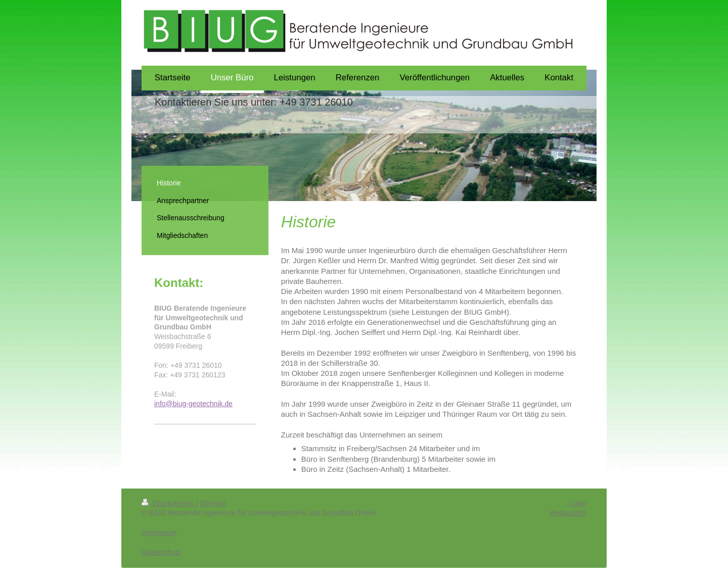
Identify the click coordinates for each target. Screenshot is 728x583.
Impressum (159, 532)
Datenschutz (161, 552)
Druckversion (169, 503)
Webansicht (568, 513)
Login (578, 503)
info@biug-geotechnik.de (193, 404)
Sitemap (213, 503)
